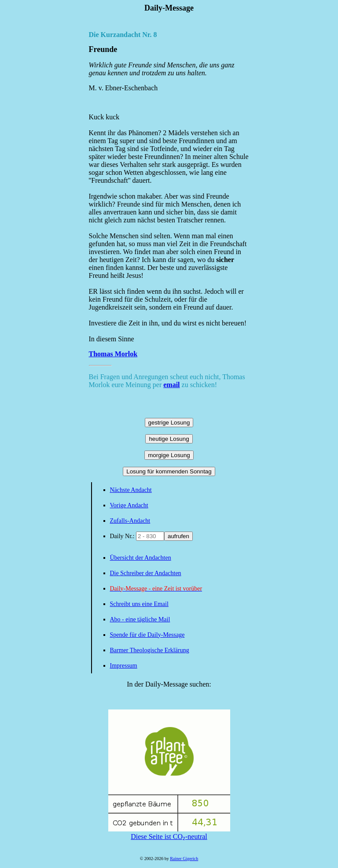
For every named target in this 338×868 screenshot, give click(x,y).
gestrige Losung (169, 423)
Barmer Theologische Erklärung (150, 650)
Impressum (124, 666)
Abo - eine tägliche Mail (140, 619)
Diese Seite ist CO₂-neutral (169, 833)
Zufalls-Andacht (130, 521)
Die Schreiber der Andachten (146, 573)
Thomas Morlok (113, 354)
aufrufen (178, 536)
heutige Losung (169, 439)
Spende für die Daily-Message (147, 635)
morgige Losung (169, 455)
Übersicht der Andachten (141, 558)
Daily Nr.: (123, 536)
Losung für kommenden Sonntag (169, 471)
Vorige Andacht (129, 505)
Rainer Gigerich (184, 859)
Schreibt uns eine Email (139, 604)
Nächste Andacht (131, 490)
